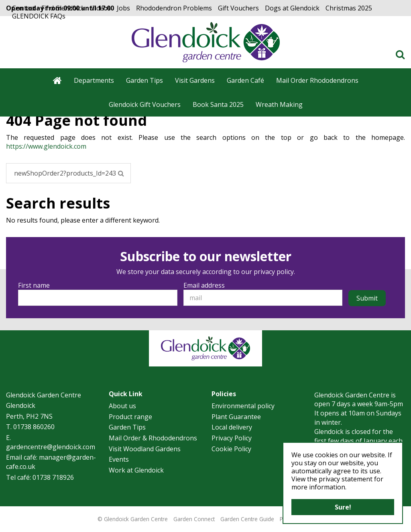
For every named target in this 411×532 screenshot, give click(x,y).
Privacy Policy (232, 438)
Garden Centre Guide (247, 519)
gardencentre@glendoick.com (51, 447)
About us (122, 406)
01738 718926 (53, 477)
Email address (204, 285)
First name (34, 285)
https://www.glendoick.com (46, 146)
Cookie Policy (231, 449)
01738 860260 (34, 427)
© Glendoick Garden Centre (133, 519)
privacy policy (274, 272)
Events (119, 459)
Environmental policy (243, 406)
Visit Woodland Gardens (145, 449)
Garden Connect (194, 519)
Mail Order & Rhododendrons (153, 438)
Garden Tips (127, 427)
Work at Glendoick (136, 470)
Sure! (343, 507)
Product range (130, 417)
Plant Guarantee (236, 417)
